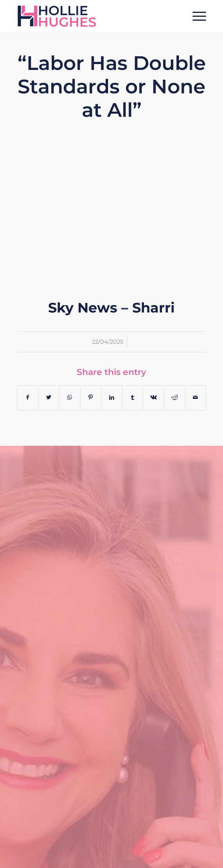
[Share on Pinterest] (91, 397)
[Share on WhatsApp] (70, 397)
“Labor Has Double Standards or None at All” (112, 87)
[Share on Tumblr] (133, 397)
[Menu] (195, 16)
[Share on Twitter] (49, 397)
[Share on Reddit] (175, 397)
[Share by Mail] (196, 397)
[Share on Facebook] (28, 397)
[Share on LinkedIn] (112, 397)
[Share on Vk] (154, 397)
